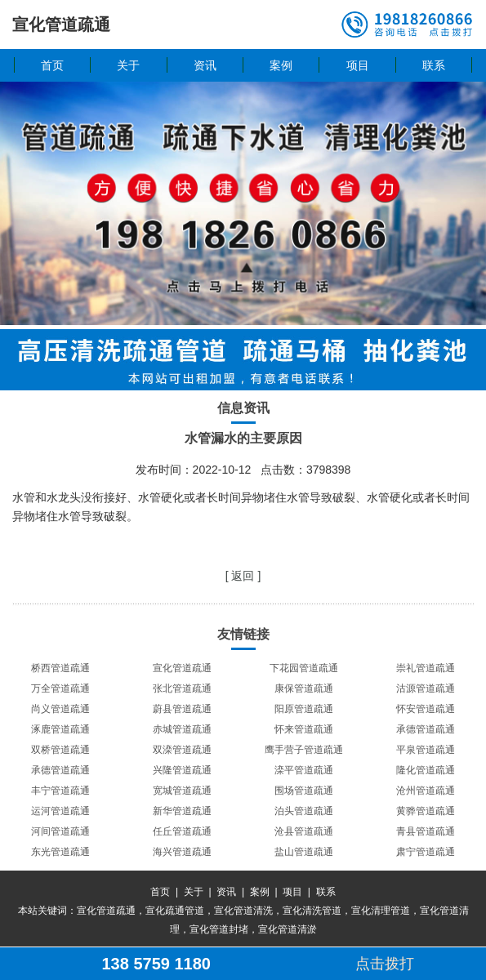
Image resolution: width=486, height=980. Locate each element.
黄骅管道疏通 (426, 811)
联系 (434, 65)
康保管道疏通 (304, 688)
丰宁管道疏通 (60, 791)
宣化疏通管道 (175, 911)
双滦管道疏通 (182, 750)
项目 (358, 65)
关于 (128, 65)
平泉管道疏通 (426, 750)
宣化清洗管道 (312, 911)
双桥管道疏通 (60, 750)
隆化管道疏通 (426, 770)
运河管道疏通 (60, 811)
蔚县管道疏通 (182, 709)
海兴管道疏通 (182, 852)
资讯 (205, 65)
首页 (52, 65)
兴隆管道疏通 (182, 770)
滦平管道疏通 (304, 770)
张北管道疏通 (182, 688)
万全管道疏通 (60, 688)
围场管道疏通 (304, 791)
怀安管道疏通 (426, 709)
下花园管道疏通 (304, 668)
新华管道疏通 (182, 811)
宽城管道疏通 (182, 791)
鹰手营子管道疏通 (304, 750)
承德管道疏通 (426, 729)
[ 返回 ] (243, 576)
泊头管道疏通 (304, 811)
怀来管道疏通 (304, 729)
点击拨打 (385, 964)
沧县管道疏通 (304, 831)
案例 (281, 65)
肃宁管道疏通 (426, 852)
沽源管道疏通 (426, 688)
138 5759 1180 (156, 964)
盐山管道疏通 (304, 852)
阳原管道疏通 (304, 709)
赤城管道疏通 (182, 729)
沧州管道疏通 (426, 791)
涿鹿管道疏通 (60, 729)
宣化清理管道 (381, 911)
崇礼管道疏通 (426, 668)
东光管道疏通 (60, 852)
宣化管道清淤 (288, 929)
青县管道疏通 (426, 831)
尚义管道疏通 (60, 709)
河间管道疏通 (60, 831)
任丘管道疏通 (182, 831)
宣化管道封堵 (219, 929)
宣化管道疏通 (182, 668)
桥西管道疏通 (60, 668)
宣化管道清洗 (243, 911)
